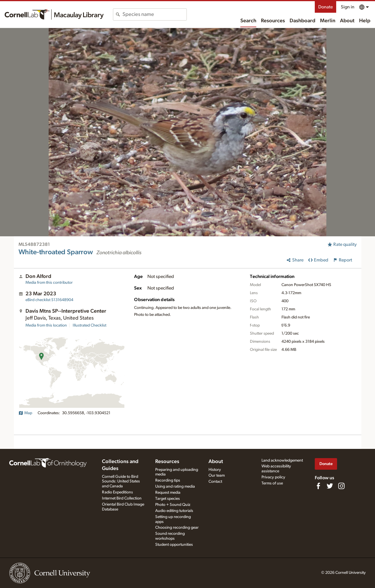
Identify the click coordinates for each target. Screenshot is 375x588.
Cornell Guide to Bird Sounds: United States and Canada (121, 482)
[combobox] (154, 14)
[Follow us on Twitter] (330, 486)
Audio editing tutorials (174, 511)
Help (365, 21)
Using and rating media (175, 486)
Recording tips (168, 480)
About (347, 21)
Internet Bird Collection (122, 498)
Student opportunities (174, 545)
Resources (273, 21)
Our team (217, 475)
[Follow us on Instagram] (341, 486)
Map (25, 413)
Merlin (328, 21)
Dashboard (302, 21)
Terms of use (272, 483)
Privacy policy (273, 477)
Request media (168, 493)
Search (248, 21)
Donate (325, 7)
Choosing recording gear (177, 528)
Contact (215, 482)
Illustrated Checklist (89, 325)
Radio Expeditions (117, 492)
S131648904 (49, 300)
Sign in (348, 7)
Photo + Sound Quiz (173, 505)
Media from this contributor (49, 283)
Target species (168, 499)
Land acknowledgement (282, 460)
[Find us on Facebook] (318, 486)
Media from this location (46, 325)
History (215, 470)
